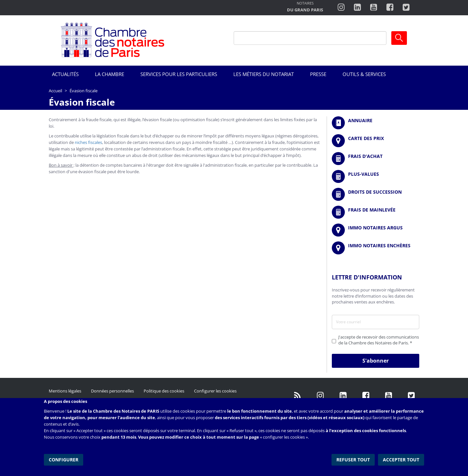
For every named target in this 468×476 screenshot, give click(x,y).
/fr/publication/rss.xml (297, 396)
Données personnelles (112, 391)
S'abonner (376, 361)
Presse (318, 74)
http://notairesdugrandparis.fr (305, 7)
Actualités (65, 74)
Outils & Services (364, 74)
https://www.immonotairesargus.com (376, 230)
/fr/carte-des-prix (376, 141)
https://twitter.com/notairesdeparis (406, 7)
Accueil (55, 91)
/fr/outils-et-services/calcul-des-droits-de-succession (376, 194)
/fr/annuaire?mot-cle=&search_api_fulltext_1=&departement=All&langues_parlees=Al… (376, 123)
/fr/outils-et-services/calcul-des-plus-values (376, 176)
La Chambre (110, 74)
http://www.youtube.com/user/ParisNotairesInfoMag (374, 7)
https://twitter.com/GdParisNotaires (411, 396)
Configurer (64, 460)
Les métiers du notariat (264, 74)
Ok (399, 38)
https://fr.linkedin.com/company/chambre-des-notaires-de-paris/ (343, 396)
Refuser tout (353, 460)
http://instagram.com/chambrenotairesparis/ (341, 7)
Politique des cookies (164, 391)
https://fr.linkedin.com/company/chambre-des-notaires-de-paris (357, 7)
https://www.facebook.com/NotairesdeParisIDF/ (366, 396)
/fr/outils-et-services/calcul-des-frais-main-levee (376, 212)
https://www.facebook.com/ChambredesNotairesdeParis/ (390, 7)
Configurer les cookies (215, 391)
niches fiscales (88, 142)
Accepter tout (401, 460)
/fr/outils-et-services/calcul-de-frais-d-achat (376, 159)
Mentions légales (65, 391)
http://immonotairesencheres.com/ (376, 248)
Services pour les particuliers (179, 74)
